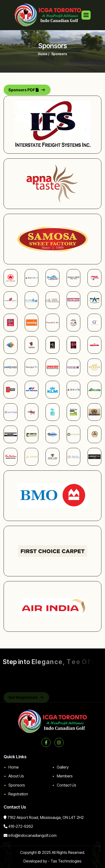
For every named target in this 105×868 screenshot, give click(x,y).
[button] (86, 15)
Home (14, 767)
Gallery (63, 767)
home (43, 54)
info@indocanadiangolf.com (32, 835)
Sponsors (17, 785)
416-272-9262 (21, 826)
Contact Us (67, 785)
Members (65, 776)
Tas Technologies (66, 861)
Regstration (18, 794)
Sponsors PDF (23, 90)
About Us (16, 776)
